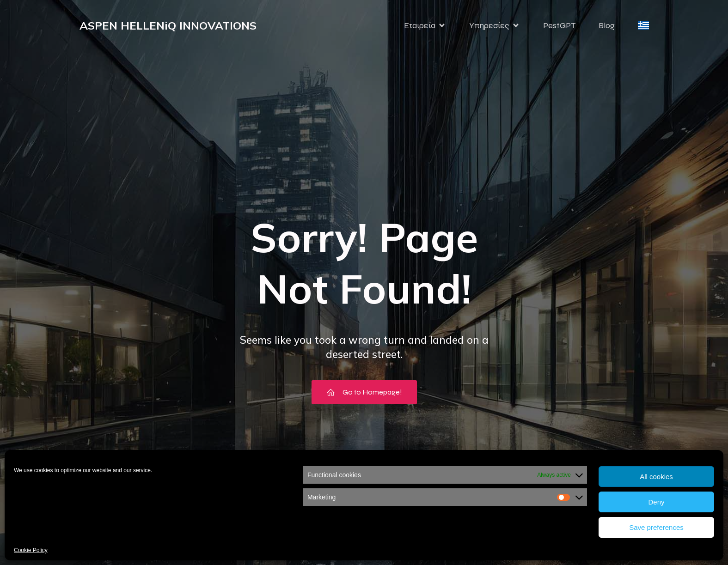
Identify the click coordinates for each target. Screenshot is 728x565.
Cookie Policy (31, 550)
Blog (607, 25)
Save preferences (656, 527)
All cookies (656, 477)
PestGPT (559, 25)
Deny (656, 502)
